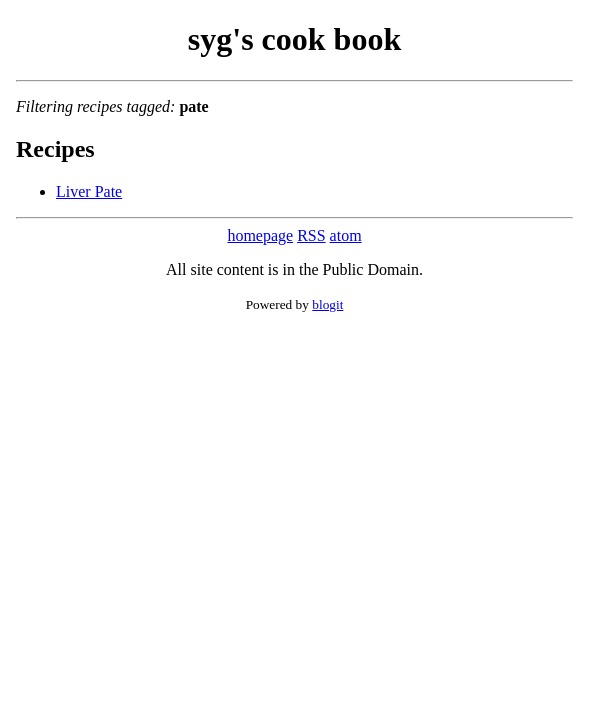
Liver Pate (89, 191)
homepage (260, 235)
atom (346, 235)
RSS (311, 235)
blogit (327, 304)
